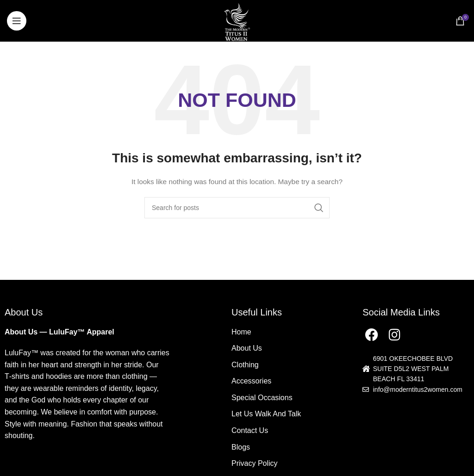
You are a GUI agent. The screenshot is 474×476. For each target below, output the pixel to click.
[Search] (237, 208)
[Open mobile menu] (17, 21)
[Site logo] (237, 20)
